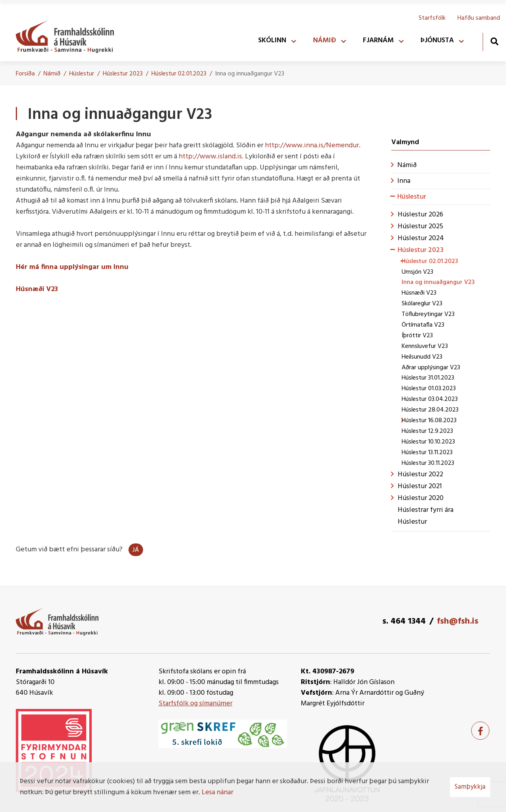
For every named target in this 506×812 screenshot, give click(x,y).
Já (136, 550)
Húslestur (82, 74)
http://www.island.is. (211, 157)
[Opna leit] (494, 41)
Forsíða (25, 74)
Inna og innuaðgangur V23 (250, 74)
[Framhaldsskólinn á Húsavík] (69, 35)
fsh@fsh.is (458, 621)
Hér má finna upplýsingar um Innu (72, 267)
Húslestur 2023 (123, 74)
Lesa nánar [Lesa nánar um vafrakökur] (217, 792)
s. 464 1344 (404, 621)
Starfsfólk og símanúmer (195, 704)
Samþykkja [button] (470, 787)
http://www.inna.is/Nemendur (312, 146)
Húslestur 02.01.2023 (179, 74)
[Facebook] (480, 731)
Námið (52, 74)
